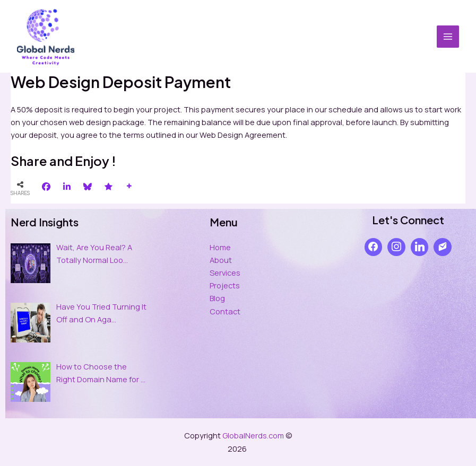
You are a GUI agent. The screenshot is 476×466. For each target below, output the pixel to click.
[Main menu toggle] (448, 37)
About (221, 260)
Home (220, 247)
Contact (225, 311)
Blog (217, 298)
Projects (225, 285)
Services (225, 272)
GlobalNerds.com (253, 435)
